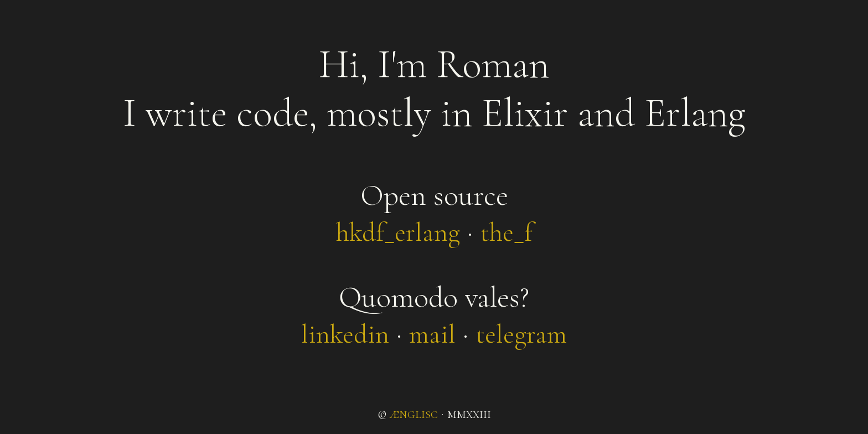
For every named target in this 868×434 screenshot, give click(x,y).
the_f (506, 232)
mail (432, 334)
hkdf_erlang (398, 232)
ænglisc (414, 414)
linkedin (345, 334)
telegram (521, 334)
